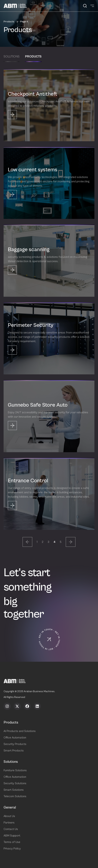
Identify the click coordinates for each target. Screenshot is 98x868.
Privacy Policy (12, 849)
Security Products (15, 744)
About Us (9, 816)
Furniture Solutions (15, 770)
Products (9, 22)
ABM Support (12, 836)
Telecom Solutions (15, 796)
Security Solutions (15, 783)
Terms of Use (12, 842)
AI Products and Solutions (20, 731)
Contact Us (11, 829)
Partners (9, 823)
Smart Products (14, 751)
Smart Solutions (14, 790)
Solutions (11, 56)
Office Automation (15, 738)
